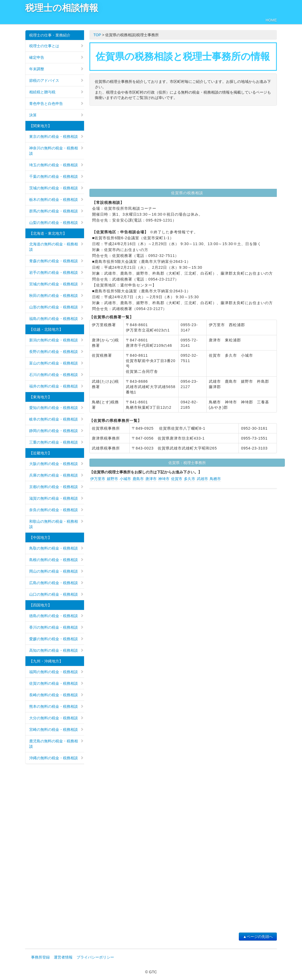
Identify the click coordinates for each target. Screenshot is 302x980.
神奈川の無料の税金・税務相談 (56, 151)
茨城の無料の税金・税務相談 (56, 188)
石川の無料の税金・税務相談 (56, 375)
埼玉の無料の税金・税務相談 (56, 165)
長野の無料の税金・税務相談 (56, 352)
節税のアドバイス (56, 80)
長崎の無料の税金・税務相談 (56, 695)
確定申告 (56, 57)
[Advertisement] (183, 149)
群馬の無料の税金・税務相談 (56, 211)
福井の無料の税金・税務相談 (56, 386)
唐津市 (151, 479)
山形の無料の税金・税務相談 (56, 307)
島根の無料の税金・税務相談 (56, 560)
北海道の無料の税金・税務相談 (56, 247)
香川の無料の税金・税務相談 (56, 627)
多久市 (190, 479)
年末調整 (56, 69)
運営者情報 (63, 957)
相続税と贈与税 (56, 92)
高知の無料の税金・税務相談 (56, 650)
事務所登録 (40, 957)
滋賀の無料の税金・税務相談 (56, 498)
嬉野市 (112, 479)
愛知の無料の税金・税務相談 (56, 408)
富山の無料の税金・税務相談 (56, 363)
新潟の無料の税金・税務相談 (56, 340)
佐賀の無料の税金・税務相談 (56, 683)
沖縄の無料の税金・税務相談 (56, 758)
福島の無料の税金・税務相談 (56, 319)
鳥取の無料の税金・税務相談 (56, 548)
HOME (271, 20)
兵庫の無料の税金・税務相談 (56, 475)
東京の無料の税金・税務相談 (56, 137)
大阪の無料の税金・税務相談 (56, 464)
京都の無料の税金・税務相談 (56, 487)
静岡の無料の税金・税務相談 (56, 431)
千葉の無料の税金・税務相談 (56, 176)
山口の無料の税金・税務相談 (56, 594)
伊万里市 (98, 479)
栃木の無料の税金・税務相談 (56, 200)
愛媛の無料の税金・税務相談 (56, 639)
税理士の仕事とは (56, 46)
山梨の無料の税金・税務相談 (56, 223)
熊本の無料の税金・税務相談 (56, 706)
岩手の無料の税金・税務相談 (56, 272)
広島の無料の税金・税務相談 (56, 583)
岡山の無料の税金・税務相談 (56, 571)
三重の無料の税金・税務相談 (56, 442)
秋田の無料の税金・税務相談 (56, 296)
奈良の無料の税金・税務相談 (56, 510)
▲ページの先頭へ (258, 937)
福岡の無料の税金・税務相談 (56, 672)
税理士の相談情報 (62, 8)
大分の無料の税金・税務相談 (56, 718)
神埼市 (164, 479)
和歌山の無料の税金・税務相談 (56, 524)
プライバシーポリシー (95, 957)
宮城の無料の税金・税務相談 (56, 284)
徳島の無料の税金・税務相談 (56, 616)
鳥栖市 (215, 479)
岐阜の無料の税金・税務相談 (56, 419)
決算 (56, 115)
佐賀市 (177, 479)
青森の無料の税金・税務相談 (56, 261)
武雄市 (202, 479)
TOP (97, 35)
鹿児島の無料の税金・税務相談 (56, 744)
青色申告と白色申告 (56, 104)
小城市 (125, 479)
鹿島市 (138, 479)
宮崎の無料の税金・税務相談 (56, 730)
